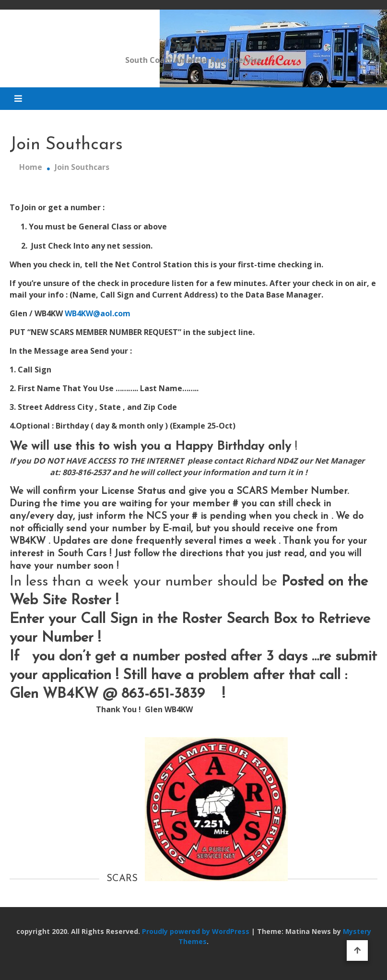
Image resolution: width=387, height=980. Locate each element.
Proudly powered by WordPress (197, 931)
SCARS (193, 42)
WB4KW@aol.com (97, 313)
